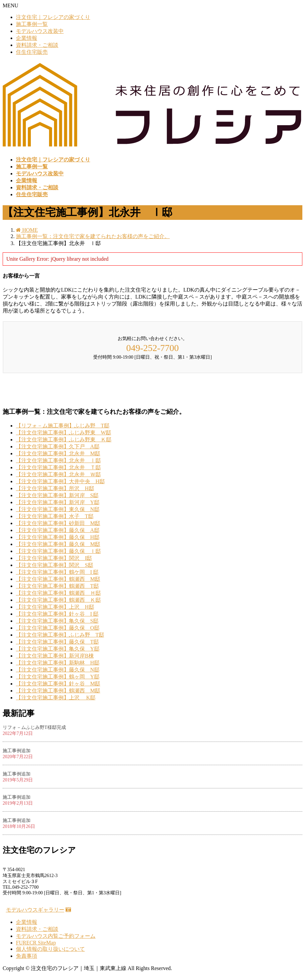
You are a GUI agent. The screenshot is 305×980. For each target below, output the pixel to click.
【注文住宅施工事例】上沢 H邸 (55, 607)
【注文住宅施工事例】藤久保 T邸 (57, 642)
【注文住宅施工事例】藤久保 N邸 (58, 670)
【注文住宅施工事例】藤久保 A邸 (58, 530)
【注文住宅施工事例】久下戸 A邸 (58, 446)
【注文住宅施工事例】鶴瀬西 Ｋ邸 (58, 600)
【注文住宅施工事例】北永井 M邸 (58, 453)
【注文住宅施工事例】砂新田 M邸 (58, 523)
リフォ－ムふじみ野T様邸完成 (34, 727)
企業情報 (27, 38)
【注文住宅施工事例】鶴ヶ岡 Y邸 (58, 677)
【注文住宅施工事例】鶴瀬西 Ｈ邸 (58, 593)
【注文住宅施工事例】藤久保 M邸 (58, 544)
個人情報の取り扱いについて (50, 949)
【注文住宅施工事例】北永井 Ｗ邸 (58, 474)
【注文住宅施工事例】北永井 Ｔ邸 (58, 467)
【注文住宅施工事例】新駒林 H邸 (58, 663)
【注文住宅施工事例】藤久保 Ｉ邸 (58, 551)
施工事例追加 (17, 751)
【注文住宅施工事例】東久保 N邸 (58, 509)
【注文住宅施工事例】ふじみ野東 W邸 (63, 433)
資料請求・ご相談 (37, 45)
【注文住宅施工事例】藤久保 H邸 (58, 537)
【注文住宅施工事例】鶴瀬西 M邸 (58, 579)
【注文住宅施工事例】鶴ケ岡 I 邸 (57, 572)
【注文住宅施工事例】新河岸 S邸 (57, 495)
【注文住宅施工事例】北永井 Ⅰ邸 (58, 460)
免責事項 (27, 956)
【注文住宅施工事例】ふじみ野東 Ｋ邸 (64, 440)
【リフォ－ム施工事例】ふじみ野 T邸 (63, 426)
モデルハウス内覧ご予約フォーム (56, 936)
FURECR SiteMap (36, 943)
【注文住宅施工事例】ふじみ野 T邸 (60, 635)
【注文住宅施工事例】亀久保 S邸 (57, 621)
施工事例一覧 (32, 24)
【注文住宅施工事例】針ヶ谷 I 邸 (57, 614)
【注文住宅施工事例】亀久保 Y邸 (58, 649)
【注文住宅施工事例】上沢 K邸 (56, 698)
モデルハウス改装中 (40, 31)
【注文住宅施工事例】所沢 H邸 (55, 488)
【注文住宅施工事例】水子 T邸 (55, 516)
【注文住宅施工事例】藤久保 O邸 (58, 628)
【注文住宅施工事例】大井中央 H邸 (60, 481)
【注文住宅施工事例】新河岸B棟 (55, 656)
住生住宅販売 (32, 52)
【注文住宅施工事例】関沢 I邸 (54, 558)
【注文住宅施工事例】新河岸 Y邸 (58, 502)
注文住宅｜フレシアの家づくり (53, 17)
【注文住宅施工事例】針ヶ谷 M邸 (58, 684)
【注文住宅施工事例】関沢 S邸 (55, 565)
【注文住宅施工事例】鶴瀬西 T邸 (57, 586)
